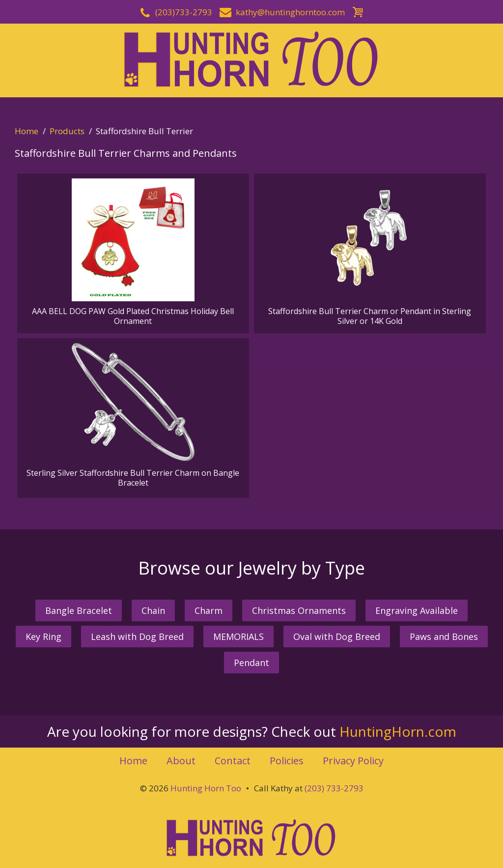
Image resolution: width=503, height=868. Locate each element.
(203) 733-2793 (334, 788)
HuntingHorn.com (398, 731)
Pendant (251, 663)
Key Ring (43, 637)
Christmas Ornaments (299, 610)
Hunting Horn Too (206, 788)
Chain (153, 610)
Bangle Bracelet (79, 610)
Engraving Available (417, 610)
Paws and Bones (444, 637)
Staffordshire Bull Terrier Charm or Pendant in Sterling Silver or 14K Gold (370, 252)
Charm (209, 610)
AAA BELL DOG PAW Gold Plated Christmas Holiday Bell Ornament (133, 252)
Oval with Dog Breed (337, 637)
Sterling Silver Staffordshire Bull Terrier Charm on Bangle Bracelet (133, 416)
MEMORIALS (238, 637)
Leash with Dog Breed (137, 637)
